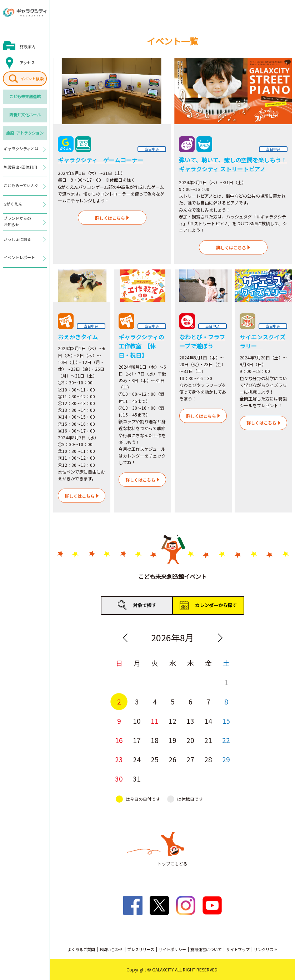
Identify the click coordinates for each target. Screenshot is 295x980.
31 (137, 779)
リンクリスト (266, 949)
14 (208, 721)
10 (137, 721)
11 (155, 721)
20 (190, 740)
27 (190, 759)
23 (119, 759)
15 (226, 721)
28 (208, 759)
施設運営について (206, 949)
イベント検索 (32, 79)
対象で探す (144, 605)
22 (226, 740)
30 (119, 779)
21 (208, 740)
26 (172, 759)
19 (172, 740)
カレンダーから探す (216, 605)
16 (119, 740)
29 (226, 759)
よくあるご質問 (81, 949)
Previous (125, 638)
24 (137, 759)
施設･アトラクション (25, 133)
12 (172, 721)
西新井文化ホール (25, 115)
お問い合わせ (111, 949)
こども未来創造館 (25, 96)
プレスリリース (141, 949)
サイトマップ (238, 949)
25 (155, 759)
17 (137, 740)
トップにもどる (172, 863)
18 (155, 740)
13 (190, 721)
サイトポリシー (172, 949)
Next (220, 638)
